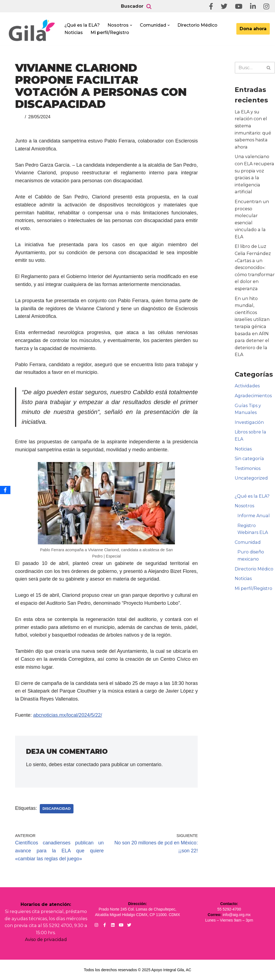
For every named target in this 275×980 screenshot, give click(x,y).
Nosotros (244, 499)
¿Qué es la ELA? (82, 25)
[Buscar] (149, 6)
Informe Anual (253, 509)
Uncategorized (251, 471)
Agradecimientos (253, 389)
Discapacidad (57, 809)
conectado (87, 765)
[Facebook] (5, 490)
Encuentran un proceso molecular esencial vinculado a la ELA (255, 216)
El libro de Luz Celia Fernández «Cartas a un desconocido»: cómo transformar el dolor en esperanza (254, 261)
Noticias (74, 33)
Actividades (247, 379)
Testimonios (248, 461)
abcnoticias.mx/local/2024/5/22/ (68, 715)
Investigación (249, 415)
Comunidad (248, 535)
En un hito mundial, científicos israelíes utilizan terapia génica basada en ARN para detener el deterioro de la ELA (252, 320)
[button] (131, 25)
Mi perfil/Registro (110, 33)
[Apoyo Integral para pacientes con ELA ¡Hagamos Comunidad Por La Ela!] (32, 31)
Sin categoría (249, 452)
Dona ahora (253, 29)
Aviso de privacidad (46, 940)
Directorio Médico (197, 25)
